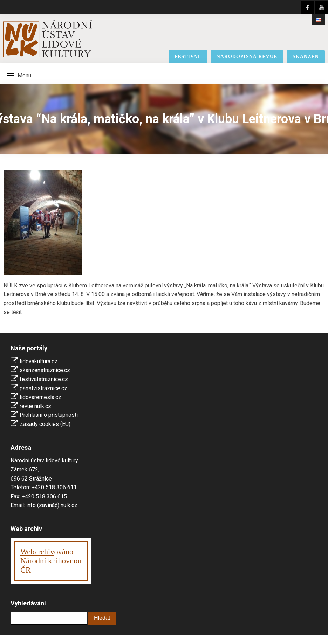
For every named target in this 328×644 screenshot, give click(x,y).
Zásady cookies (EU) (45, 424)
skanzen (306, 57)
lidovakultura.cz (39, 361)
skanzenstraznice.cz (45, 370)
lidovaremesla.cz (40, 397)
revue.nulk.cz (35, 406)
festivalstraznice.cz (44, 379)
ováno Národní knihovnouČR (51, 561)
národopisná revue (247, 57)
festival (188, 57)
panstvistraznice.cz (43, 388)
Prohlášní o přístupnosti (49, 415)
